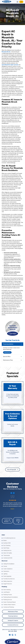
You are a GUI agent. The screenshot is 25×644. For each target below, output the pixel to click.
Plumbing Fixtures (8, 595)
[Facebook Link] (10, 635)
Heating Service (7, 550)
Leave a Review (18, 521)
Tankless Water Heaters (9, 605)
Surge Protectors (8, 584)
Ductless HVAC (7, 543)
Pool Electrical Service (9, 579)
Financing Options (8, 344)
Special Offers (7, 357)
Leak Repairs (7, 592)
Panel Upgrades (7, 576)
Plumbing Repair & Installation (11, 597)
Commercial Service (13, 625)
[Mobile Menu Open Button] (17, 2)
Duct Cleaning (7, 545)
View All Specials (13, 470)
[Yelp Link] (15, 635)
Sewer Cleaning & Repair (10, 602)
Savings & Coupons (13, 620)
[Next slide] (14, 493)
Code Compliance (8, 569)
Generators (6, 571)
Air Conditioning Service (9, 538)
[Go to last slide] (11, 493)
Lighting (5, 574)
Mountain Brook (6, 52)
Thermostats (7, 555)
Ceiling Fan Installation (9, 564)
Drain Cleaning (7, 590)
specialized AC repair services (10, 65)
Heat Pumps (6, 548)
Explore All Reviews (7, 521)
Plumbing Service (8, 600)
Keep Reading (7, 352)
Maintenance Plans (8, 360)
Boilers (5, 540)
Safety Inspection (8, 581)
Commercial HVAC (8, 558)
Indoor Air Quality (8, 553)
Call (21, 2)
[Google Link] (13, 635)
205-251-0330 (12, 631)
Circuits (5, 566)
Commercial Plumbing (9, 607)
